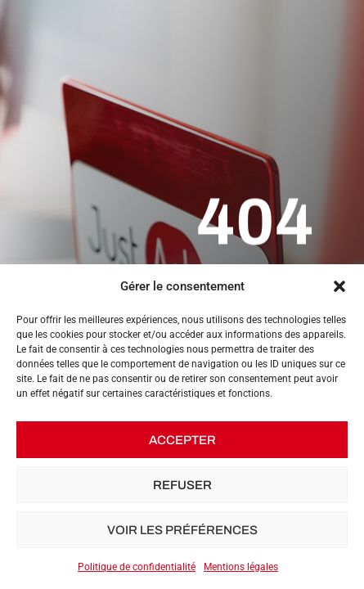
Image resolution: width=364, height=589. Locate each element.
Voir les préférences (182, 530)
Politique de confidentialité (137, 567)
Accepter (182, 440)
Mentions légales (241, 567)
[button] (339, 286)
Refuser (182, 485)
